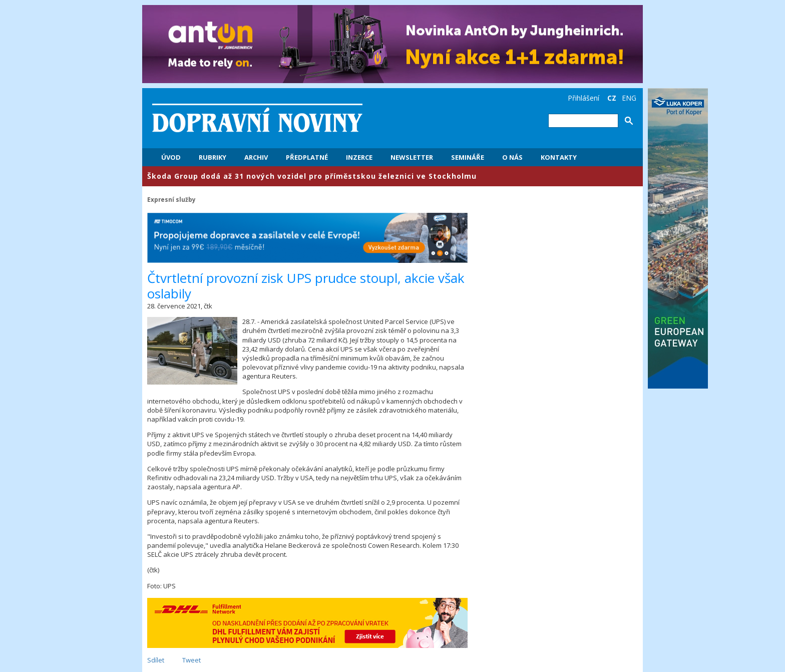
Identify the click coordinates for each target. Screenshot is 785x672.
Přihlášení (583, 98)
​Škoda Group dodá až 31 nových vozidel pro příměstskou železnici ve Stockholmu (312, 176)
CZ (612, 98)
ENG (629, 98)
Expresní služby (171, 199)
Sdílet (156, 660)
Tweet (191, 660)
